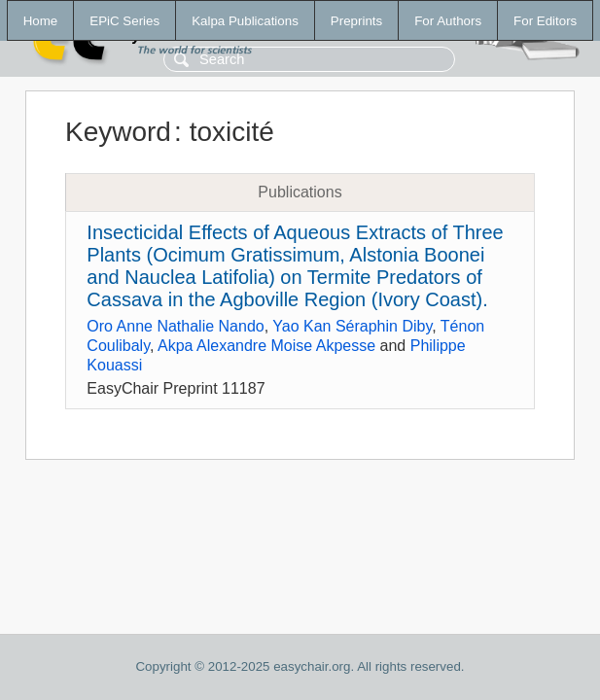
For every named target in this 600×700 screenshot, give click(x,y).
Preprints (356, 21)
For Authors (448, 21)
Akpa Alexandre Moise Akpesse (266, 346)
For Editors (545, 21)
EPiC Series (124, 21)
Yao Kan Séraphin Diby (352, 326)
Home (41, 21)
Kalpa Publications (245, 21)
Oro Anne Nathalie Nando (175, 326)
